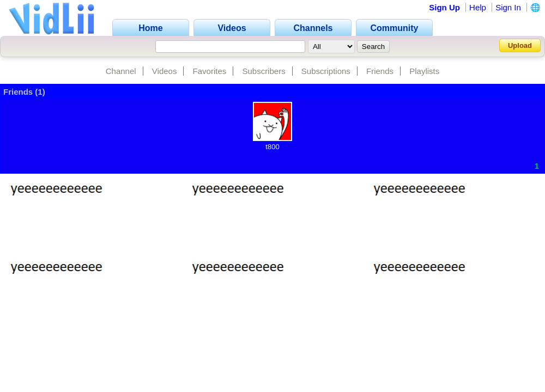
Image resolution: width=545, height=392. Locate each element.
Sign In (508, 7)
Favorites (210, 71)
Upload (520, 45)
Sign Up (444, 7)
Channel (121, 71)
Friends (380, 71)
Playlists (424, 71)
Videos (165, 71)
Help (478, 7)
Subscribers (264, 71)
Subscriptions (326, 71)
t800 (272, 147)
